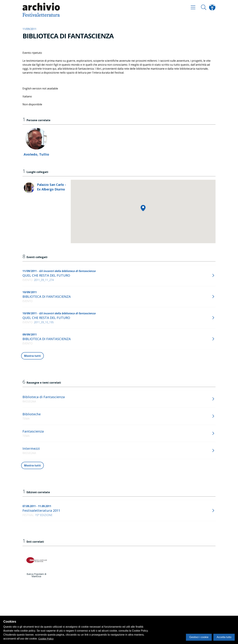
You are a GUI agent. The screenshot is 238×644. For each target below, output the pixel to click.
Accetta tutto (224, 637)
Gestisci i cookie (199, 637)
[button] (143, 208)
